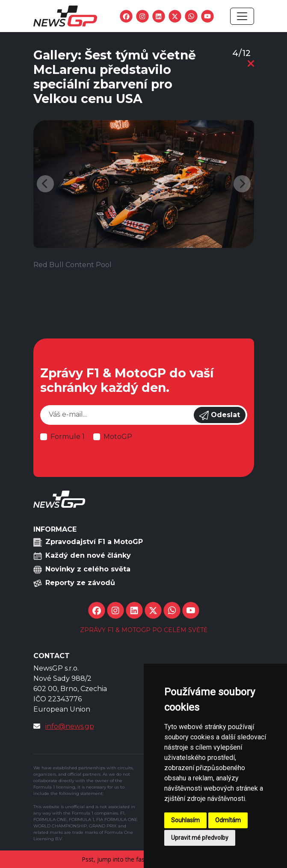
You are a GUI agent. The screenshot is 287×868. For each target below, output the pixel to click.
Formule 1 (68, 437)
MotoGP (118, 437)
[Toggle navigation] (242, 16)
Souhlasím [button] (185, 820)
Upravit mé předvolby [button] (200, 838)
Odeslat (220, 415)
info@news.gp (70, 726)
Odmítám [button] (228, 820)
